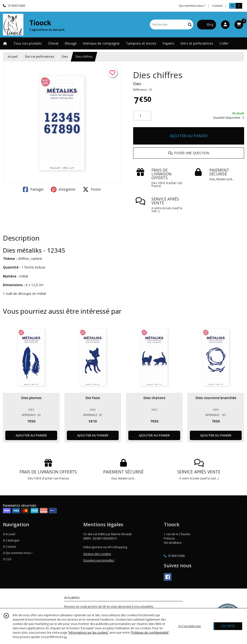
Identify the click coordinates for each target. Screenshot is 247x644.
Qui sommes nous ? (18, 553)
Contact (217, 6)
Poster (92, 189)
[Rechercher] (190, 24)
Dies (65, 57)
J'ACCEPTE (228, 626)
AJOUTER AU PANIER (189, 136)
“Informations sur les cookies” (88, 633)
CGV (7, 559)
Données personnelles (99, 560)
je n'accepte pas (190, 626)
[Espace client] (225, 25)
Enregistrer (63, 189)
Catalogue (11, 540)
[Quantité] (142, 116)
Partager (33, 189)
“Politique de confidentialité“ (150, 633)
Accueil (13, 57)
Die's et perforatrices (40, 57)
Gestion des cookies (97, 554)
